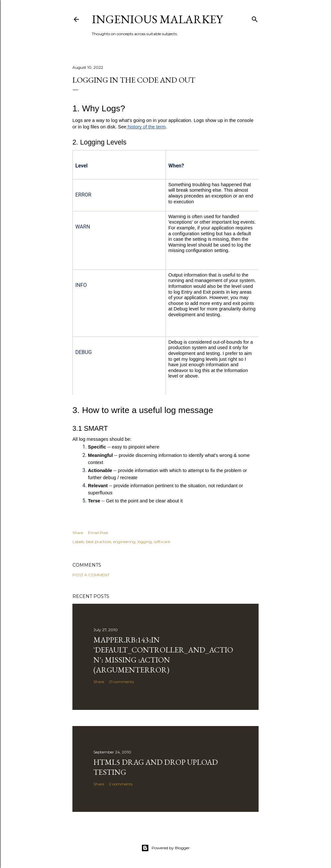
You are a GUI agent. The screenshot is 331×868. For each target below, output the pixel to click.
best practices (99, 542)
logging (145, 542)
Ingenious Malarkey (157, 19)
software (162, 542)
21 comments (121, 682)
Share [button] (78, 533)
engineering (124, 542)
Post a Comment (91, 575)
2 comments (121, 784)
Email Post (98, 533)
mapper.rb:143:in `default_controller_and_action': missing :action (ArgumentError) (163, 655)
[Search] (255, 18)
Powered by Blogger (165, 848)
